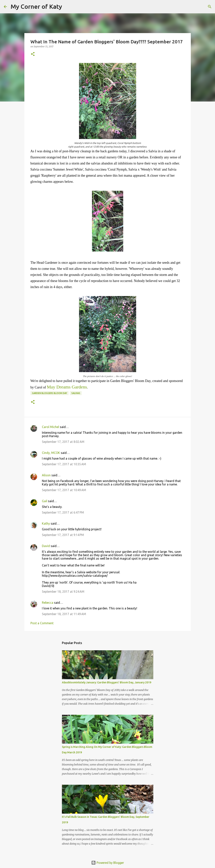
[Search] (67, 7)
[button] (33, 54)
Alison (46, 475)
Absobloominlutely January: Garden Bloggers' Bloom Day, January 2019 (107, 682)
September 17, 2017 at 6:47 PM (63, 512)
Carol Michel (50, 427)
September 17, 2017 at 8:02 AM (63, 442)
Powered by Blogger (108, 863)
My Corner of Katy (36, 6)
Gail (45, 501)
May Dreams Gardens (67, 387)
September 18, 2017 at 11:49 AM (64, 614)
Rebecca (48, 603)
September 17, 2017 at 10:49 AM (64, 490)
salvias (76, 393)
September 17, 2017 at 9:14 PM (63, 535)
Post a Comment (42, 623)
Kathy (46, 523)
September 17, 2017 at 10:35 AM (64, 464)
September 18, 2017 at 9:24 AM (63, 592)
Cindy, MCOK (51, 453)
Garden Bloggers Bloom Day (50, 393)
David (46, 546)
